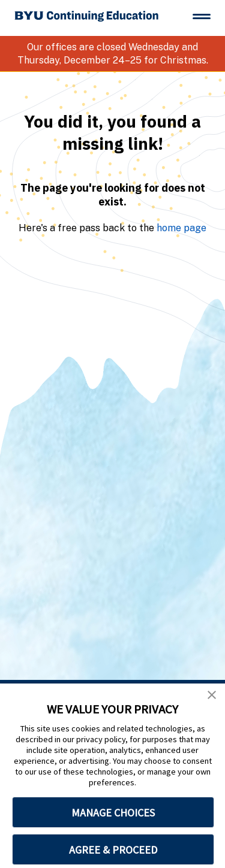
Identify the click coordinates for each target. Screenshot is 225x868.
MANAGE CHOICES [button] (113, 813)
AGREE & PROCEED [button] (113, 850)
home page (181, 228)
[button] (212, 695)
